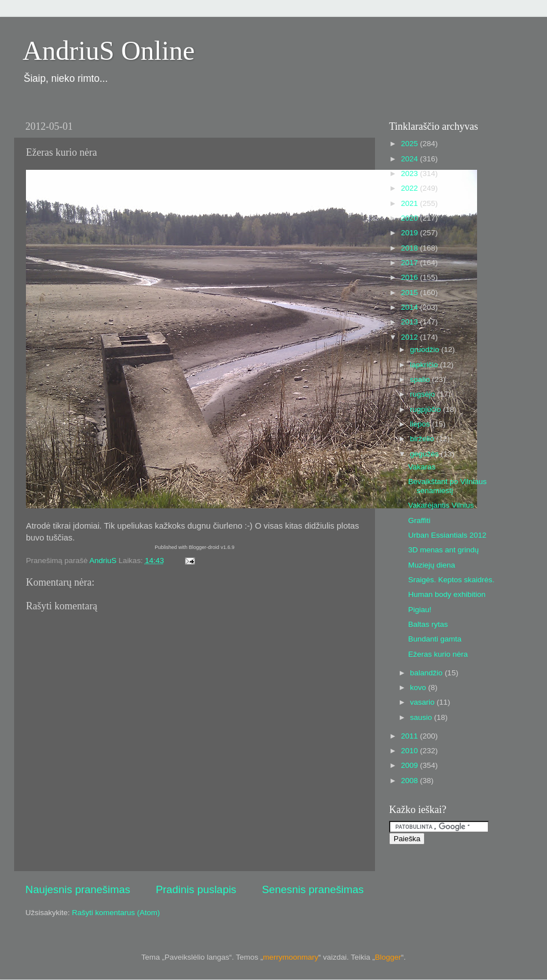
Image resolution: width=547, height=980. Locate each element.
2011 (411, 736)
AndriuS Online (109, 50)
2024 (411, 159)
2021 (411, 203)
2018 (411, 248)
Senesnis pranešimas (313, 889)
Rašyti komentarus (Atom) (116, 913)
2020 (411, 218)
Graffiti (420, 520)
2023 (411, 173)
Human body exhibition (447, 594)
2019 (411, 233)
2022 (411, 188)
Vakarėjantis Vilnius (441, 505)
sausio (422, 717)
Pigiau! (420, 610)
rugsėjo (424, 394)
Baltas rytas (428, 624)
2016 (411, 277)
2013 (411, 322)
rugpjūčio (427, 409)
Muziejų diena (432, 565)
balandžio (427, 673)
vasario (423, 702)
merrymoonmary (290, 957)
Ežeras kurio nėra (438, 654)
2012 (411, 337)
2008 (411, 781)
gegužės (425, 454)
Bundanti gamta (435, 639)
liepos (421, 424)
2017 (411, 263)
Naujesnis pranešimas (78, 889)
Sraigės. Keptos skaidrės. (451, 580)
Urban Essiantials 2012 (447, 535)
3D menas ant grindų (444, 550)
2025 (411, 144)
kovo (419, 687)
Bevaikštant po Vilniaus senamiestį (447, 486)
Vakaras (422, 467)
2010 (411, 751)
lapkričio (425, 365)
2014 (411, 307)
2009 (411, 765)
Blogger (388, 957)
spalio (421, 379)
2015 (411, 293)
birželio (423, 439)
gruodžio (426, 350)
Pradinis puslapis (196, 889)
